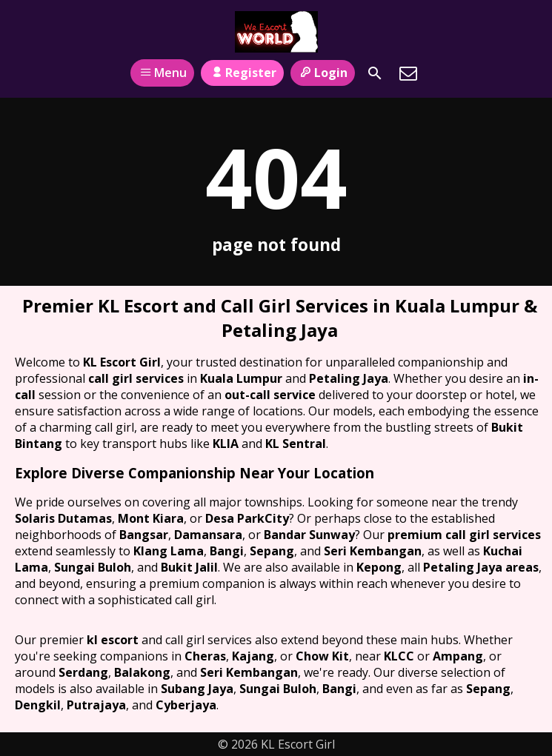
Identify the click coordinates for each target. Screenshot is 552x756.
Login (323, 73)
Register (242, 73)
